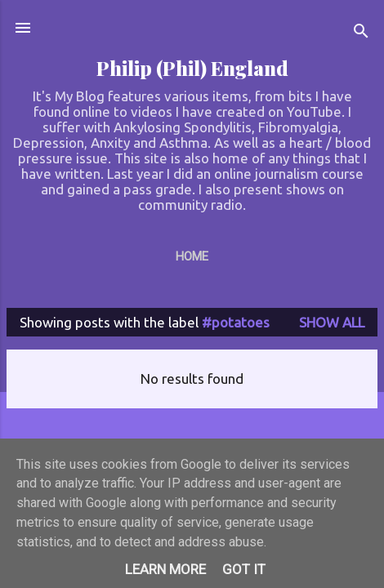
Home (192, 256)
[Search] (361, 33)
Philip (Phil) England (192, 68)
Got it (244, 569)
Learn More (165, 569)
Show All (332, 322)
